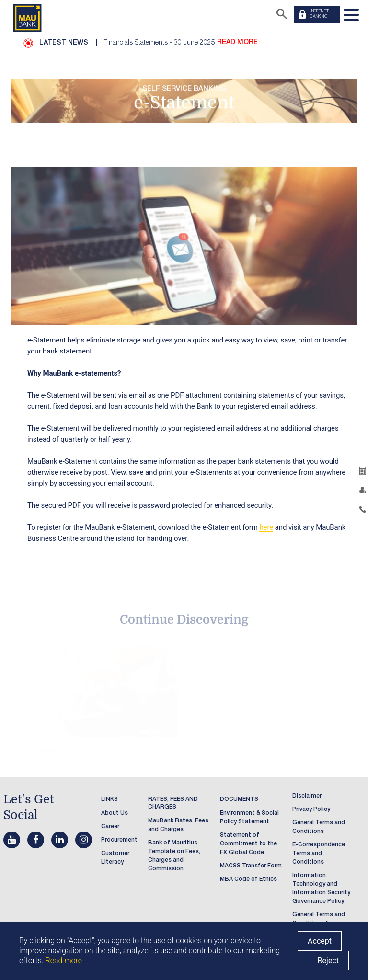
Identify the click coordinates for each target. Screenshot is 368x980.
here (266, 527)
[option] (225, 43)
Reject (328, 961)
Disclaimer (307, 796)
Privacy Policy (311, 809)
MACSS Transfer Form (251, 866)
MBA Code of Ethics (248, 879)
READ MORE (237, 43)
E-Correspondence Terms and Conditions (319, 854)
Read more (64, 961)
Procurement (119, 840)
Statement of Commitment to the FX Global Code (248, 844)
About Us (115, 813)
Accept (320, 941)
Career (110, 827)
